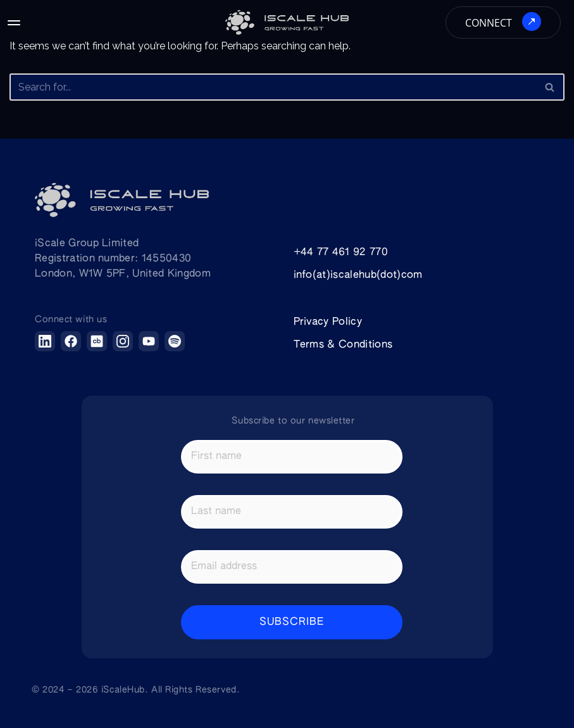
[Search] (273, 87)
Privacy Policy (328, 322)
